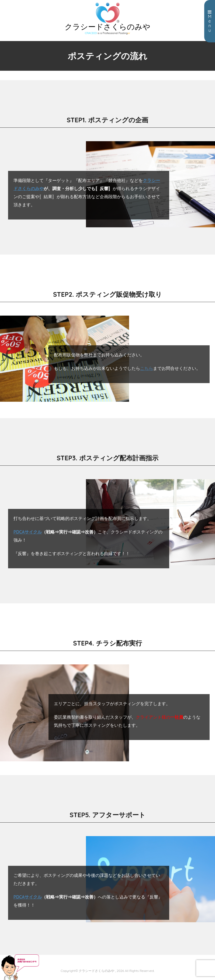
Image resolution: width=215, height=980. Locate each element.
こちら (147, 368)
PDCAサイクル (28, 532)
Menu (210, 21)
